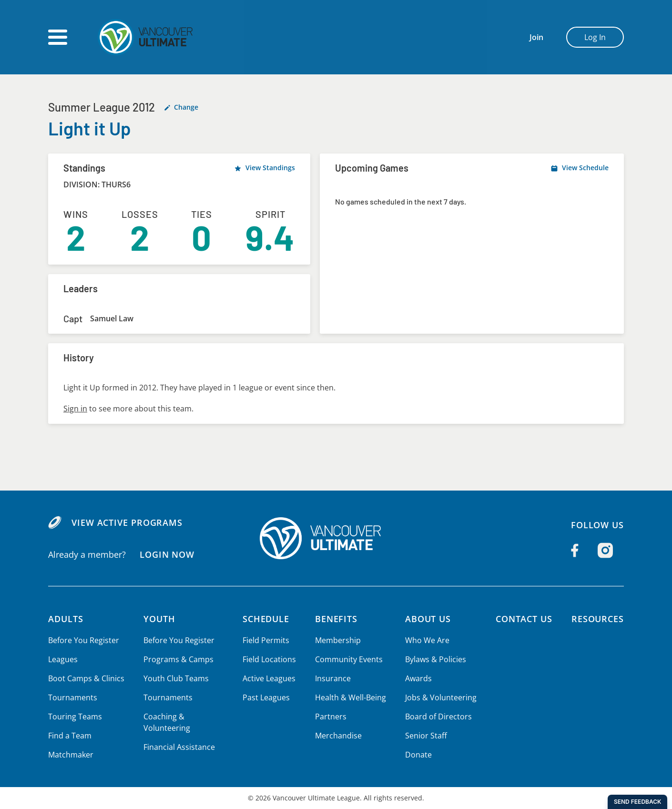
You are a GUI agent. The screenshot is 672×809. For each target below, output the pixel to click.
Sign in (75, 409)
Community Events (348, 659)
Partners (330, 717)
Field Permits (266, 640)
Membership (337, 640)
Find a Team (70, 736)
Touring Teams (75, 717)
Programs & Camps (177, 659)
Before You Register (83, 640)
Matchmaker (71, 755)
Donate (417, 755)
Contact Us (522, 619)
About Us (428, 619)
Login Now (167, 554)
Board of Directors (437, 717)
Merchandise (338, 736)
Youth (159, 619)
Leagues (63, 659)
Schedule (267, 619)
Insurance (332, 678)
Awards (417, 678)
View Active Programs (127, 522)
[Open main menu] (58, 37)
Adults (66, 619)
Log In (595, 37)
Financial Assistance (178, 747)
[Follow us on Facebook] (575, 551)
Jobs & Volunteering (439, 697)
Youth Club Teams (175, 678)
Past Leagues (266, 697)
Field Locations (270, 659)
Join (536, 37)
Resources (597, 619)
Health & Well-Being (350, 697)
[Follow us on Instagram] (605, 551)
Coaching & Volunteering (165, 722)
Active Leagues (269, 678)
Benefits (336, 619)
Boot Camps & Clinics (86, 678)
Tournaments (72, 697)
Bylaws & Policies (434, 659)
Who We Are (426, 640)
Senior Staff (425, 736)
